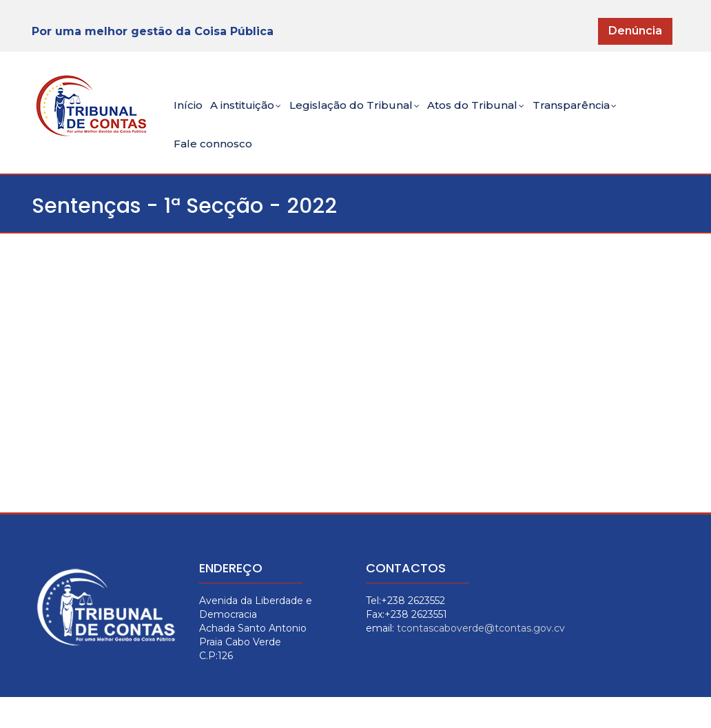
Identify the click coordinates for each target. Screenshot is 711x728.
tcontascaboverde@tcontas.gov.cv (481, 659)
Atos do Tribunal (509, 114)
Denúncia (635, 31)
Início (191, 113)
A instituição (258, 114)
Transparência (616, 114)
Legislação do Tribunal (378, 114)
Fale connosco (217, 167)
